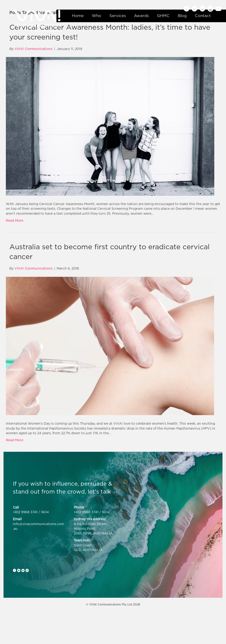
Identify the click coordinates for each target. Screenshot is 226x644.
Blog (182, 16)
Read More (15, 220)
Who (96, 16)
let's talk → (103, 491)
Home (78, 16)
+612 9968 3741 (25, 512)
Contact (203, 16)
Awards (141, 16)
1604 (45, 512)
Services (118, 16)
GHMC (163, 16)
